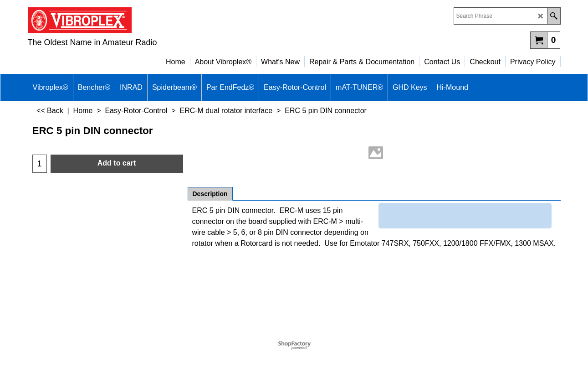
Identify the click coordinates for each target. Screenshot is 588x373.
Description (210, 194)
